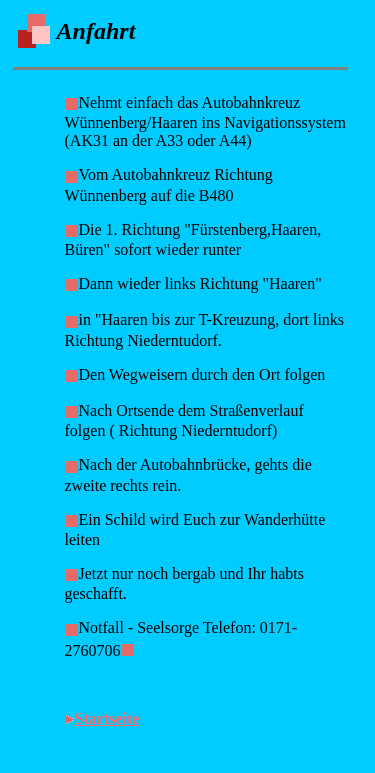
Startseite (107, 718)
